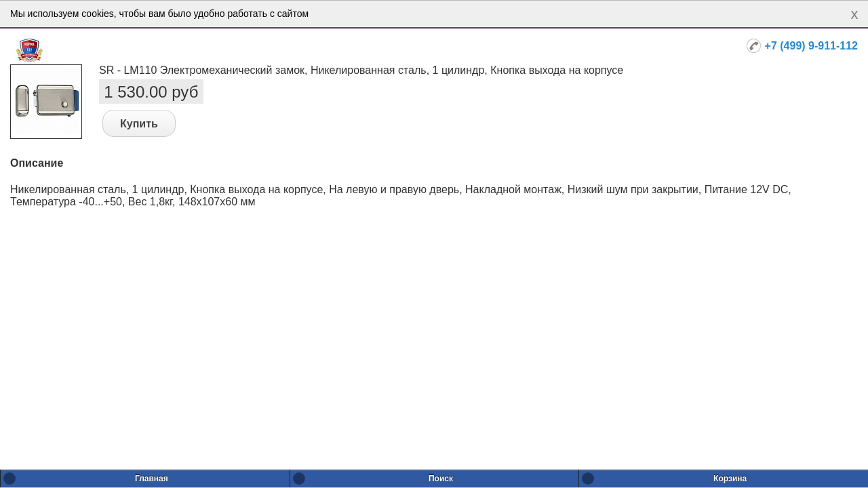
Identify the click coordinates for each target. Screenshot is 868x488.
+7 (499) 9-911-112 (811, 46)
